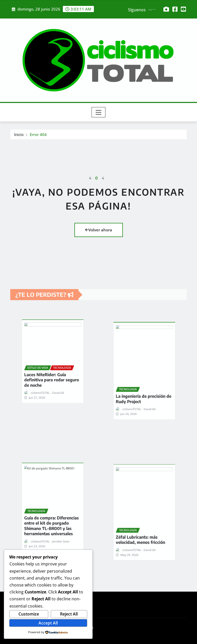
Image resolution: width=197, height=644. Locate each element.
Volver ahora (99, 230)
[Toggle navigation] (99, 112)
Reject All (69, 614)
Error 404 (38, 137)
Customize (29, 614)
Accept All (48, 623)
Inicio (19, 137)
